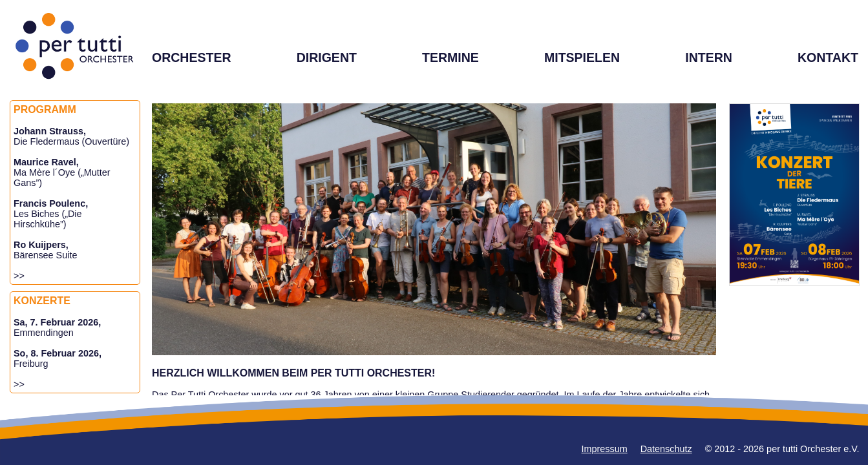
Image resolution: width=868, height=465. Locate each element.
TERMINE (450, 57)
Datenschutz (666, 449)
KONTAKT (828, 57)
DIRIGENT (327, 57)
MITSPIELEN (582, 57)
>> (19, 276)
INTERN (709, 57)
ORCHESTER (192, 57)
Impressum (605, 449)
